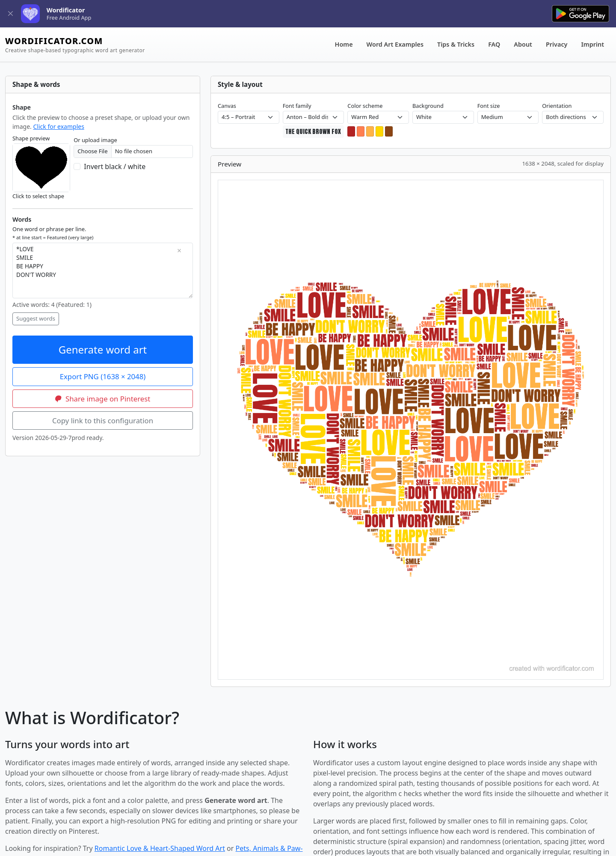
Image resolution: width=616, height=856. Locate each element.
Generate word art (103, 349)
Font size (489, 106)
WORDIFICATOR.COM (75, 45)
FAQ (494, 44)
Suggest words (36, 318)
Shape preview (31, 138)
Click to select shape (38, 196)
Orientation (557, 106)
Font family (297, 106)
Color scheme (365, 106)
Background (428, 106)
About (523, 44)
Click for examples (58, 126)
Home (344, 44)
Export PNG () (103, 376)
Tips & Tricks (456, 44)
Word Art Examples (395, 44)
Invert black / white (115, 166)
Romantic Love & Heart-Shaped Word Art (160, 848)
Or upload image (95, 140)
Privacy (557, 44)
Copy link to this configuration (103, 421)
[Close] (10, 14)
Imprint (593, 44)
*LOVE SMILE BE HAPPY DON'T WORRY (103, 270)
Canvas (227, 106)
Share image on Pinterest (103, 399)
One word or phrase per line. (53, 233)
